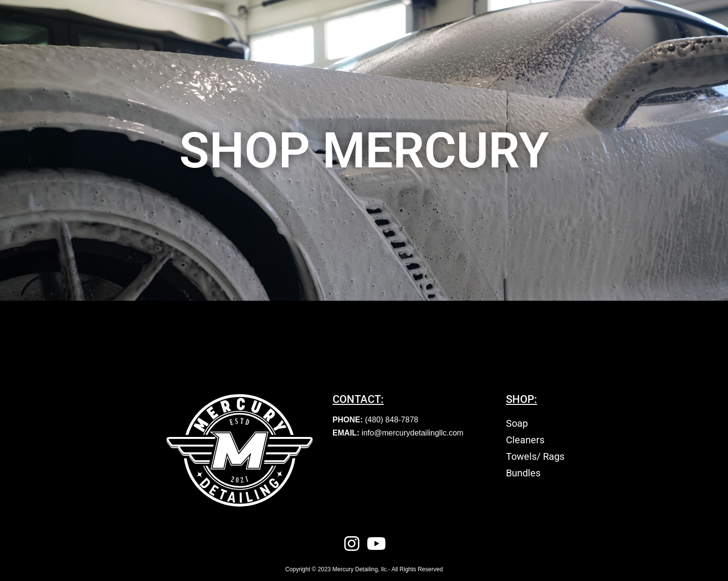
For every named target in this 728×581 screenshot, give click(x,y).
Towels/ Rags (535, 456)
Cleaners (525, 440)
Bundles (523, 473)
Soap (517, 423)
